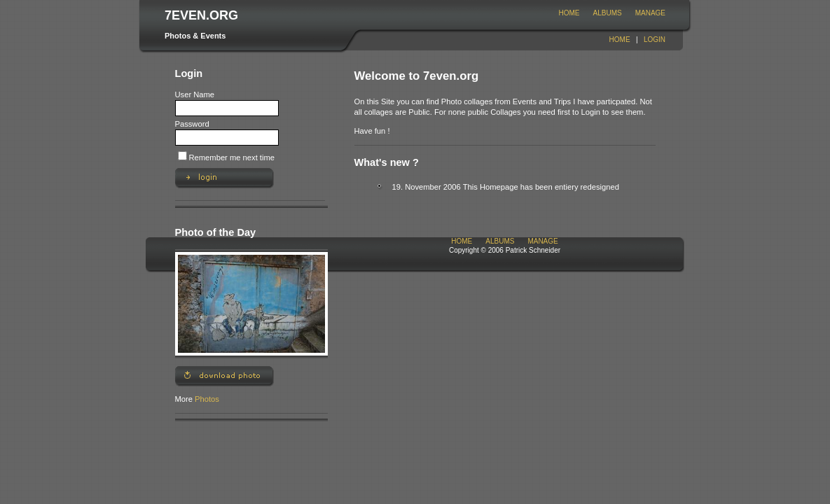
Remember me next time (232, 157)
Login (655, 40)
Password (192, 124)
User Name (195, 94)
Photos (207, 399)
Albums (608, 13)
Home (569, 13)
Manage (650, 13)
